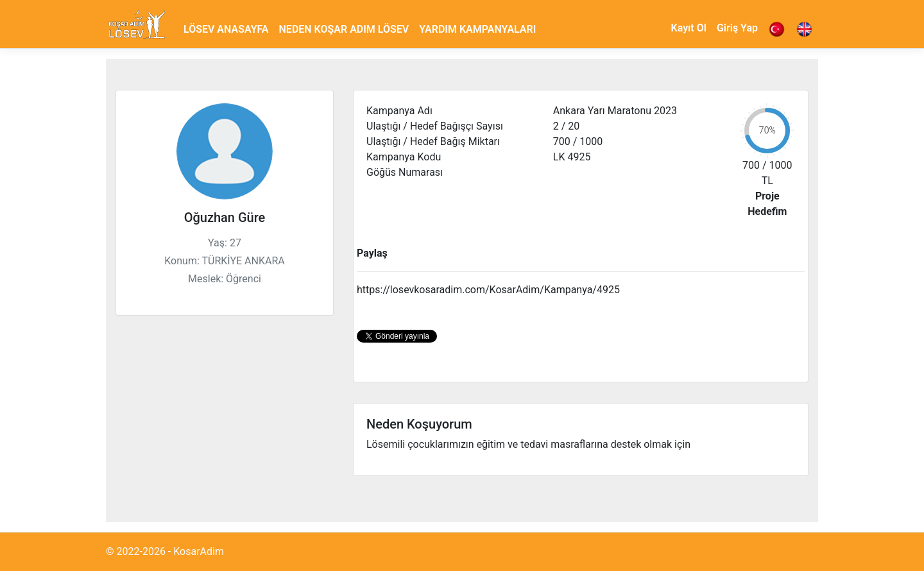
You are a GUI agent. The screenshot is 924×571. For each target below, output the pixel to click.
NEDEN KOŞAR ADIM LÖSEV (344, 29)
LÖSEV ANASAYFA (226, 29)
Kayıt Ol (689, 28)
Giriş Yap (737, 28)
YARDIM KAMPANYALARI (477, 29)
